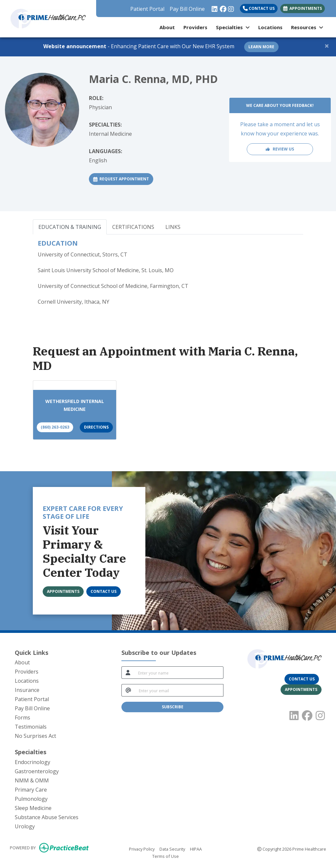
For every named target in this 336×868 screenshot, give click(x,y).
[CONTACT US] (104, 592)
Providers (195, 27)
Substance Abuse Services (47, 817)
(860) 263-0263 (55, 427)
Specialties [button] (233, 27)
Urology (25, 826)
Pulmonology (31, 799)
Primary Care (31, 790)
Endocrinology (32, 762)
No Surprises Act (35, 736)
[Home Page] (48, 18)
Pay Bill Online (187, 9)
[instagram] (231, 7)
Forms (22, 717)
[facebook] (222, 7)
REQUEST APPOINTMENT (123, 179)
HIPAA (196, 849)
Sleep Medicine (33, 808)
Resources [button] (307, 27)
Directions (96, 427)
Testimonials (31, 727)
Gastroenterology (37, 771)
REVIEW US (280, 149)
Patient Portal (147, 9)
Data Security (172, 849)
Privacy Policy (142, 849)
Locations (270, 27)
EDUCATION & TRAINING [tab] (70, 227)
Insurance (27, 690)
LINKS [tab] (173, 227)
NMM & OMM (32, 780)
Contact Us (259, 8)
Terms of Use (166, 856)
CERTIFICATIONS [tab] (133, 227)
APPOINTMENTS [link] (303, 8)
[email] (179, 690)
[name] (179, 673)
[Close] (327, 46)
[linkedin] (214, 7)
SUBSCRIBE (173, 707)
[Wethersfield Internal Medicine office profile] (74, 385)
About (167, 27)
